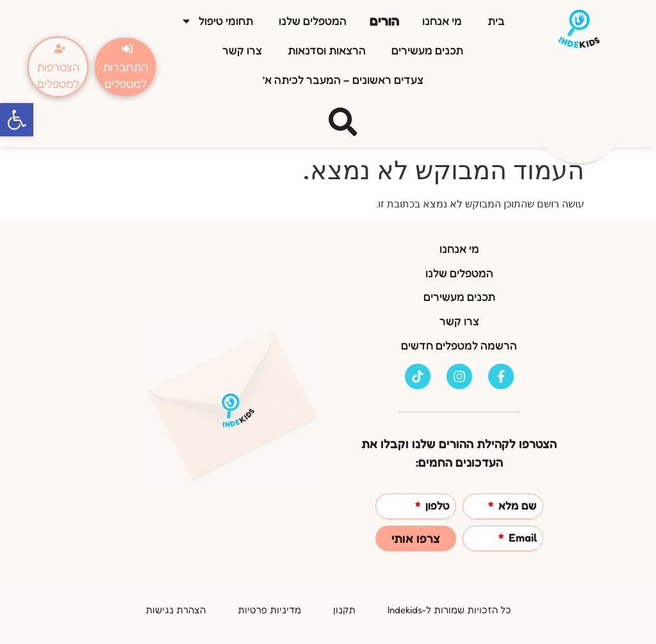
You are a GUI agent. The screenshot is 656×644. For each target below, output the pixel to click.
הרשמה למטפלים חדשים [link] (459, 345)
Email (521, 538)
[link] (17, 120)
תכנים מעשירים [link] (427, 50)
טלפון (436, 506)
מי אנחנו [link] (442, 21)
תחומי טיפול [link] (217, 21)
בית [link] (496, 21)
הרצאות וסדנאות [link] (327, 50)
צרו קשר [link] (242, 50)
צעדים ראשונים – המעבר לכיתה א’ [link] (343, 80)
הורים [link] (384, 21)
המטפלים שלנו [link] (313, 21)
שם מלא (516, 506)
